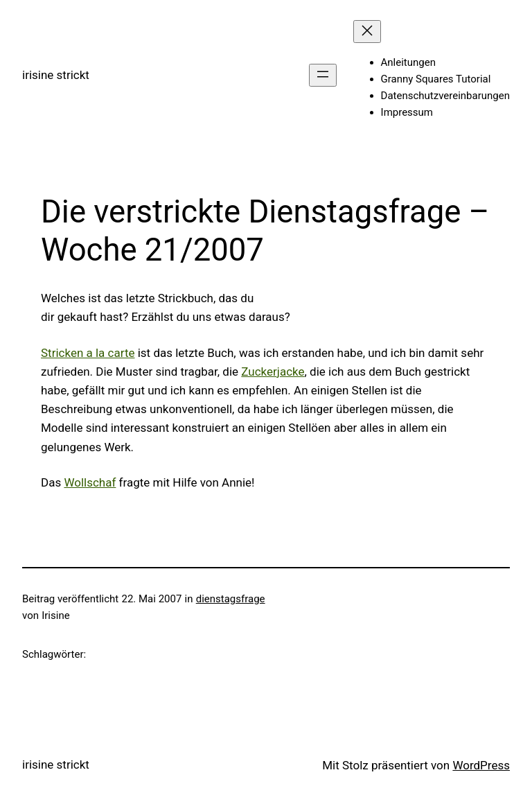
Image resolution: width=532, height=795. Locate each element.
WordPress (481, 765)
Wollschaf (90, 482)
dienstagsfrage (231, 599)
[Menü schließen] (367, 32)
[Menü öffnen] (323, 75)
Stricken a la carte (88, 353)
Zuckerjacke (273, 372)
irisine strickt (56, 75)
